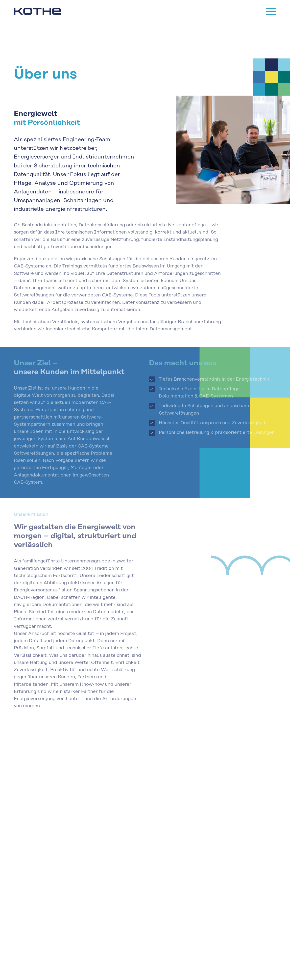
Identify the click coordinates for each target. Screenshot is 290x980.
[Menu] (271, 12)
